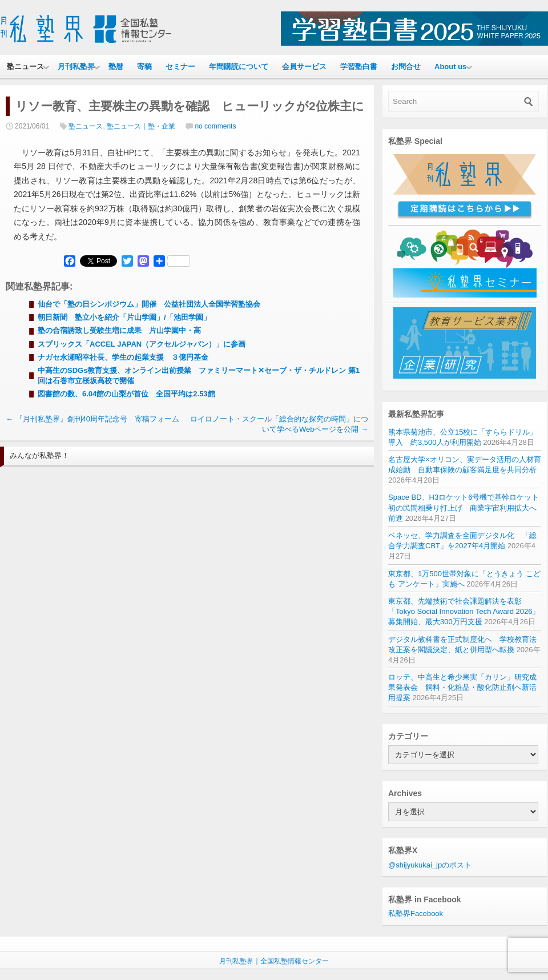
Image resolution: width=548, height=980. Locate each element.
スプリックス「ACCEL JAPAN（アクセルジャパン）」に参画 (142, 344)
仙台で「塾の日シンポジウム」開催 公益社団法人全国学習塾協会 (149, 304)
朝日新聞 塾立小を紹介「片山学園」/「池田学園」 (124, 317)
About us (450, 67)
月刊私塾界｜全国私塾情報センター (274, 961)
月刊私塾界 (76, 67)
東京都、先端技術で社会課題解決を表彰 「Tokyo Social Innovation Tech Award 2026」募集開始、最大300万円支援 (464, 611)
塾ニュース (25, 67)
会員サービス (304, 67)
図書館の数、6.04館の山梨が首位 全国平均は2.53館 (126, 394)
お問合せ (406, 67)
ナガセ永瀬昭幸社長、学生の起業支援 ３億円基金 (123, 357)
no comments (215, 126)
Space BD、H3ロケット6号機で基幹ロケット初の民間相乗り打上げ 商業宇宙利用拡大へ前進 (464, 507)
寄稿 (144, 67)
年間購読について (239, 67)
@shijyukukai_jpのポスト (430, 865)
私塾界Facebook (416, 913)
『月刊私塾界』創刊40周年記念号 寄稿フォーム (92, 419)
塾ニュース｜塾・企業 (141, 126)
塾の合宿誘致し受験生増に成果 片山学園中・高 (119, 330)
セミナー (180, 67)
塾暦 (116, 67)
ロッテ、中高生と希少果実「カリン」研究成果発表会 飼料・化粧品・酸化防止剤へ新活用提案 (462, 687)
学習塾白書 (359, 67)
